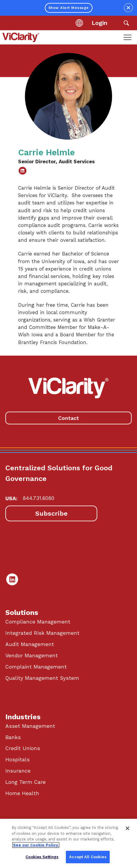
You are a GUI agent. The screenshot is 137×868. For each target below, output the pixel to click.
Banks (13, 737)
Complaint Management (36, 667)
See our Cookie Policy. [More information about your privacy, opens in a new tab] (36, 845)
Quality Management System (42, 678)
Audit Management (30, 644)
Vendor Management (32, 656)
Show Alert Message (69, 8)
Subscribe (51, 513)
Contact (68, 418)
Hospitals (17, 760)
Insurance (18, 771)
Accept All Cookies (88, 857)
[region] (68, 843)
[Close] (128, 828)
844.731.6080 (39, 498)
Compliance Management (38, 622)
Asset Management (30, 726)
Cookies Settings (42, 857)
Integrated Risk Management (42, 633)
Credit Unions (23, 748)
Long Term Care (26, 782)
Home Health (22, 793)
